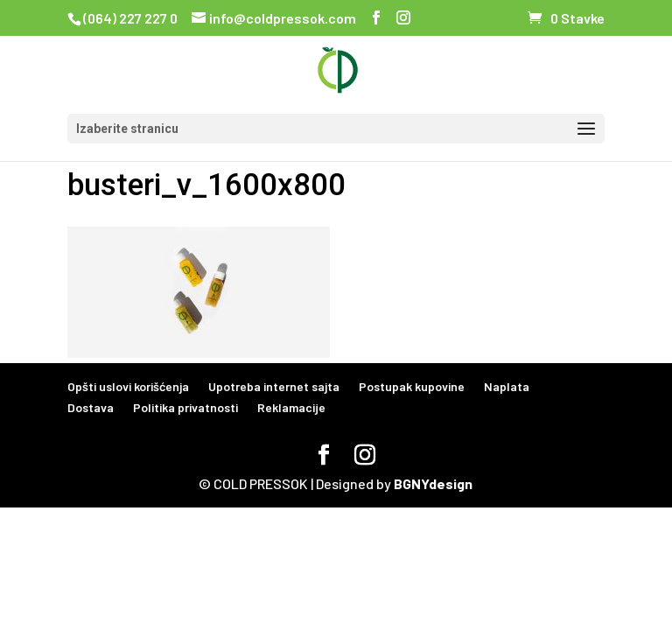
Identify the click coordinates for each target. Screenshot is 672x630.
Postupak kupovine (412, 386)
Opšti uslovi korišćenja (128, 386)
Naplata (507, 386)
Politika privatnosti (185, 407)
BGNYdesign (433, 483)
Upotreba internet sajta (274, 386)
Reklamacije (291, 407)
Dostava (91, 407)
